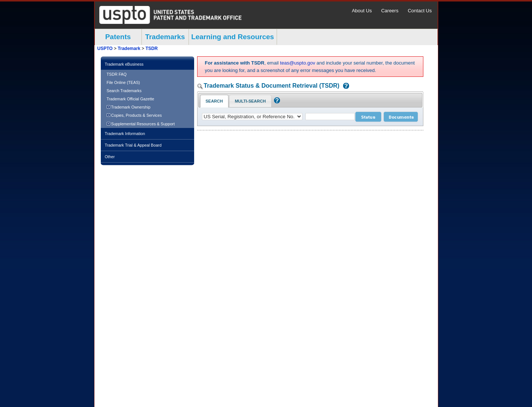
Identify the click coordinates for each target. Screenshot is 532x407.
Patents (118, 37)
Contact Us (420, 11)
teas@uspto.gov (298, 63)
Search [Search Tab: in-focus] (214, 101)
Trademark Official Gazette (130, 99)
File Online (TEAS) (123, 82)
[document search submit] (401, 117)
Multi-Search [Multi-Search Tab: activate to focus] (250, 101)
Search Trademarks (124, 91)
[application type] (252, 117)
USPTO (105, 48)
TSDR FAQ (117, 74)
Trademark (129, 48)
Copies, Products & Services (134, 115)
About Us (362, 11)
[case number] (330, 117)
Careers (390, 11)
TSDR (152, 48)
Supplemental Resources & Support (141, 124)
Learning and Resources (233, 37)
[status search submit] (368, 117)
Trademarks (165, 37)
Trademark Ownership (129, 107)
